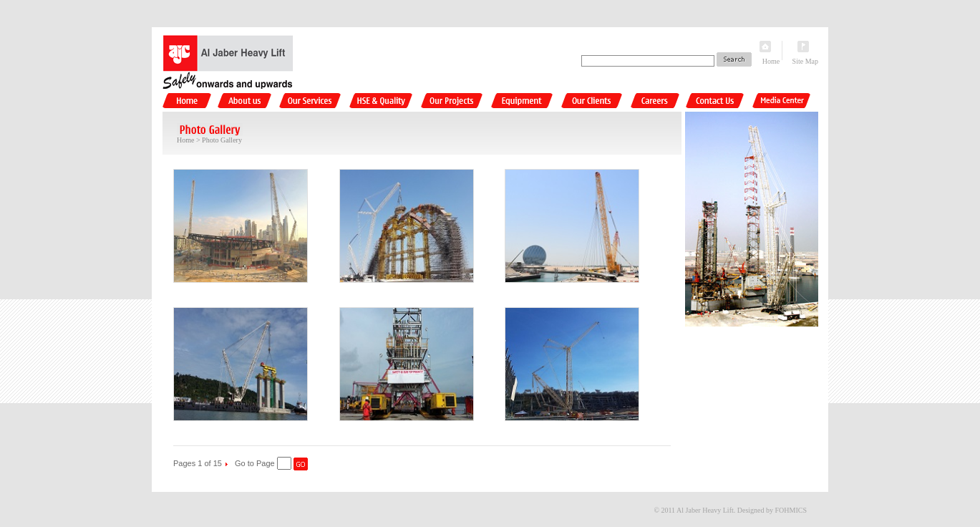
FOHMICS (791, 510)
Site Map (805, 61)
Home (771, 61)
